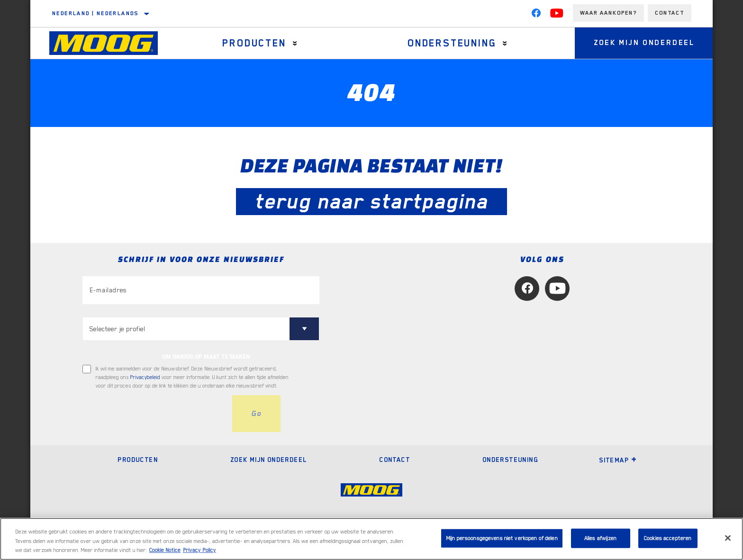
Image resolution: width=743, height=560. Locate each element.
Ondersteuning (452, 43)
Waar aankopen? (608, 13)
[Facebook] (536, 15)
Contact (670, 13)
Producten (254, 43)
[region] (371, 539)
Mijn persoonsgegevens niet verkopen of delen (502, 538)
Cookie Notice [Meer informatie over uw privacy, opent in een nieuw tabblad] (165, 550)
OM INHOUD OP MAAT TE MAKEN (206, 357)
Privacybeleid (145, 377)
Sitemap (618, 460)
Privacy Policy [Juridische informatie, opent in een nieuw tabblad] (199, 550)
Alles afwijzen (601, 538)
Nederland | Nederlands (95, 13)
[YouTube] (557, 15)
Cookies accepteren (668, 538)
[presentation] (154, 414)
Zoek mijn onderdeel (644, 43)
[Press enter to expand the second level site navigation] (295, 43)
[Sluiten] (728, 538)
